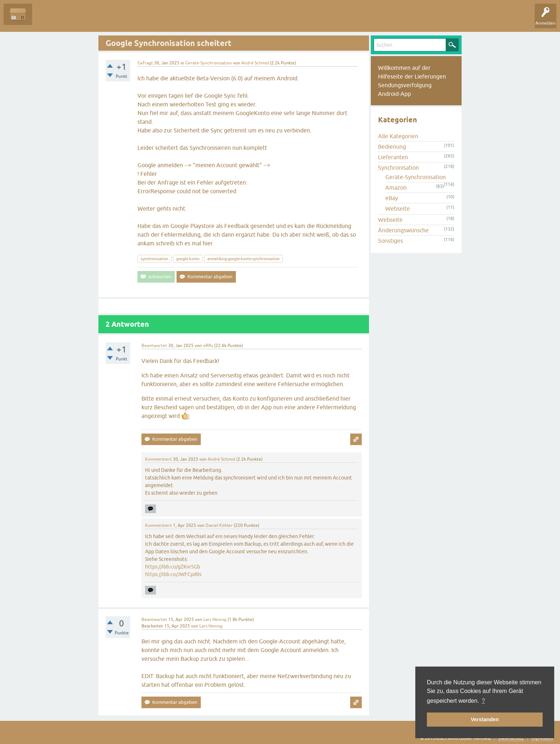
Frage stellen (174, 20)
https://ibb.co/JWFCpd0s (173, 574)
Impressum (542, 738)
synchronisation (154, 259)
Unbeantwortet (84, 20)
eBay (392, 198)
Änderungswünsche (403, 230)
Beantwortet (154, 346)
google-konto (188, 259)
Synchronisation (398, 168)
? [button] (483, 701)
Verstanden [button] (485, 719)
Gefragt (145, 63)
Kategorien (142, 20)
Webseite (398, 208)
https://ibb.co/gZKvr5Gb (173, 567)
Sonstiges (391, 241)
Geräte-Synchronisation (209, 63)
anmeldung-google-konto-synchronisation (243, 259)
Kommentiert (158, 459)
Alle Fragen (49, 20)
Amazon (396, 187)
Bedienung (392, 147)
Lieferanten (393, 157)
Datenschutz (511, 738)
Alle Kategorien (398, 136)
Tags (115, 20)
